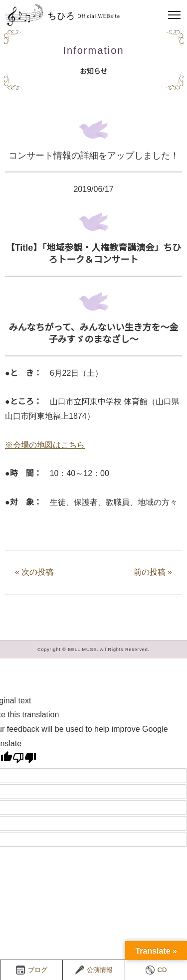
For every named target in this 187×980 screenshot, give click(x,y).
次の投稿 (34, 572)
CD (156, 970)
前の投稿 (153, 572)
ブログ (32, 970)
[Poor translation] (24, 758)
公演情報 (94, 970)
